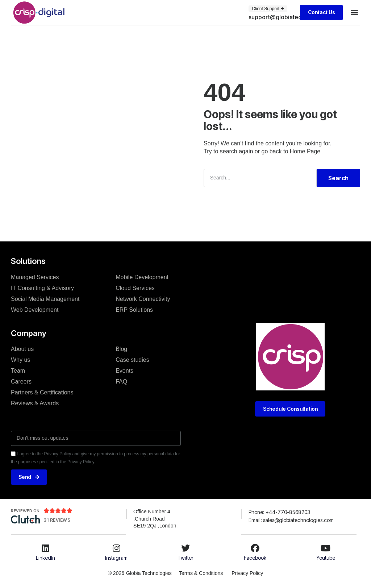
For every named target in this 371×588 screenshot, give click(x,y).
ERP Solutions (134, 309)
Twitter (185, 558)
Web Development (35, 309)
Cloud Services (135, 288)
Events (124, 371)
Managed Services (35, 277)
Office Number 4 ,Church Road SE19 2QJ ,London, (155, 519)
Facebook (255, 558)
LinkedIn (45, 558)
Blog (121, 349)
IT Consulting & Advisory (42, 288)
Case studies (132, 360)
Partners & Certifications (42, 392)
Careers (21, 382)
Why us (20, 360)
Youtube (326, 558)
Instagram (116, 558)
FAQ (121, 382)
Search (338, 178)
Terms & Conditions (201, 573)
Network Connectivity (143, 299)
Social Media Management (45, 299)
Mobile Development (142, 277)
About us (22, 349)
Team (18, 371)
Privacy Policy (248, 573)
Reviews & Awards (35, 403)
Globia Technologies (149, 573)
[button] (295, 17)
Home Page (305, 151)
